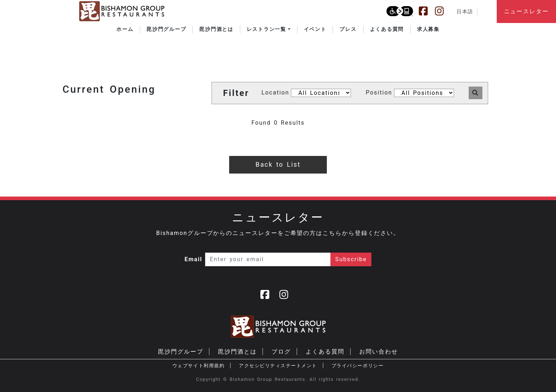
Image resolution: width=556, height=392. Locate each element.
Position (379, 93)
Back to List (278, 164)
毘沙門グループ (180, 352)
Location (275, 93)
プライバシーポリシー (358, 366)
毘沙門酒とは (237, 352)
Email (194, 259)
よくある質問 (325, 352)
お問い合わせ (379, 352)
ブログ (281, 352)
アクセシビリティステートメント (278, 366)
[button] (269, 29)
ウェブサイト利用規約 (198, 366)
